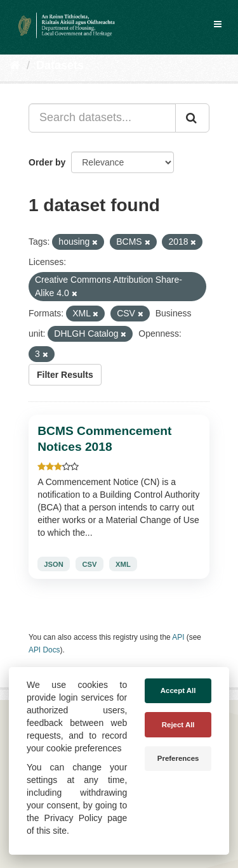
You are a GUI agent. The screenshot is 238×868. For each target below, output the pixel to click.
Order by (47, 162)
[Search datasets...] (102, 118)
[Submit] (192, 118)
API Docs (44, 650)
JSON (53, 564)
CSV (89, 564)
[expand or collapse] (218, 24)
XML (123, 564)
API (178, 637)
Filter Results (65, 375)
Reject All (178, 725)
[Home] (15, 65)
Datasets (60, 65)
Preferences (178, 758)
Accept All (178, 690)
